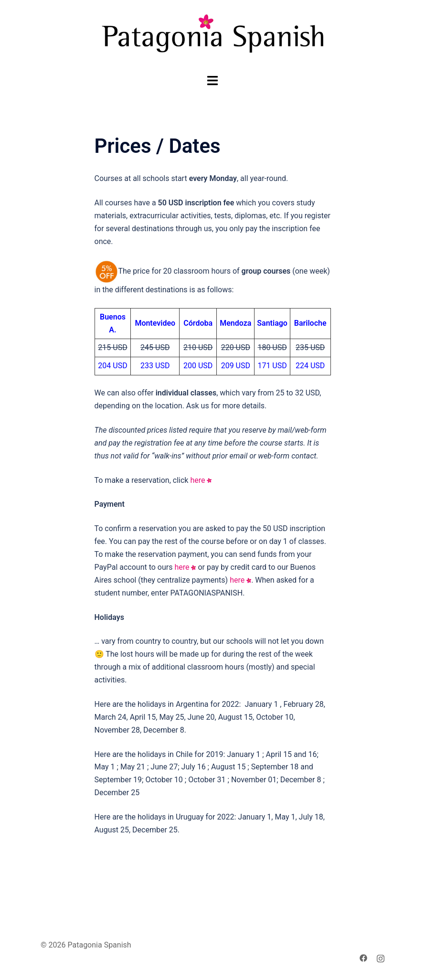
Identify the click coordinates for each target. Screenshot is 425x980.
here (197, 480)
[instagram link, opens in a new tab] (381, 958)
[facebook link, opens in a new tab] (363, 958)
